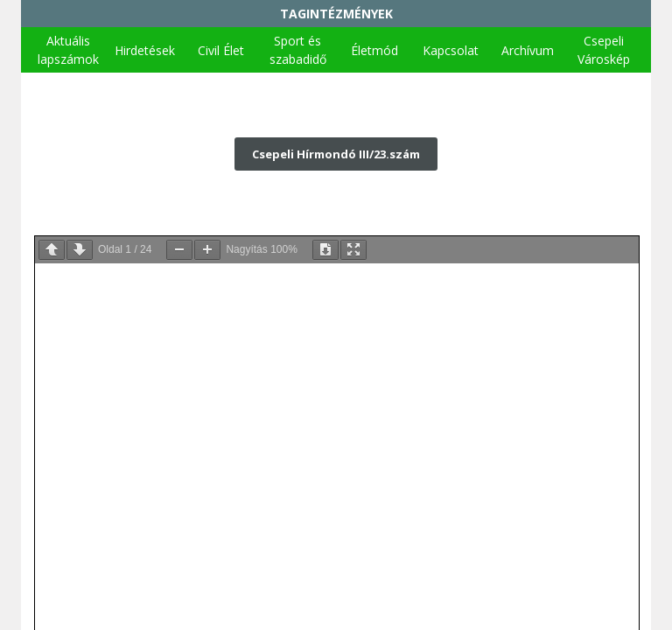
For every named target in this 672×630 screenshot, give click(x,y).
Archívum (528, 50)
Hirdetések (145, 50)
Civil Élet (221, 50)
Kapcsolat (451, 50)
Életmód (374, 50)
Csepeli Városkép (604, 50)
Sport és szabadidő (298, 50)
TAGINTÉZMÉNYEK (336, 14)
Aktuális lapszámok (68, 50)
